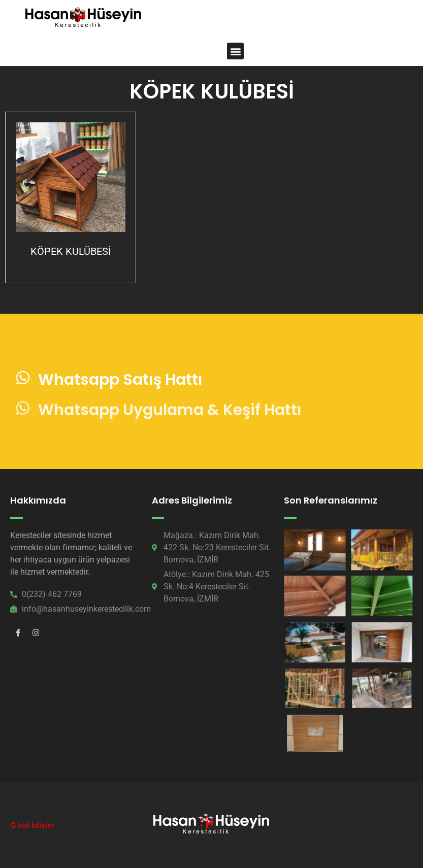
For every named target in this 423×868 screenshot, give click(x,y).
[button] (235, 51)
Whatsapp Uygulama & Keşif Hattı (170, 424)
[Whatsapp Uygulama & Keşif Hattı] (23, 423)
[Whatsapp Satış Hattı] (23, 380)
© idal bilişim (32, 825)
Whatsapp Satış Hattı (120, 382)
